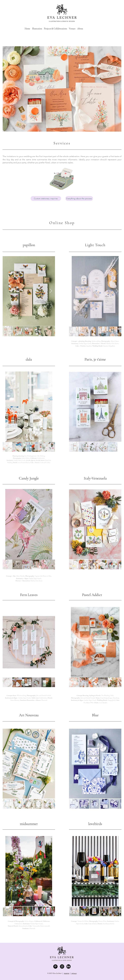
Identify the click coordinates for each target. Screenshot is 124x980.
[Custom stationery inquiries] (46, 198)
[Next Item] (51, 291)
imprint (67, 973)
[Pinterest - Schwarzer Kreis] (55, 966)
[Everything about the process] (79, 198)
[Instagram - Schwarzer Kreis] (62, 966)
